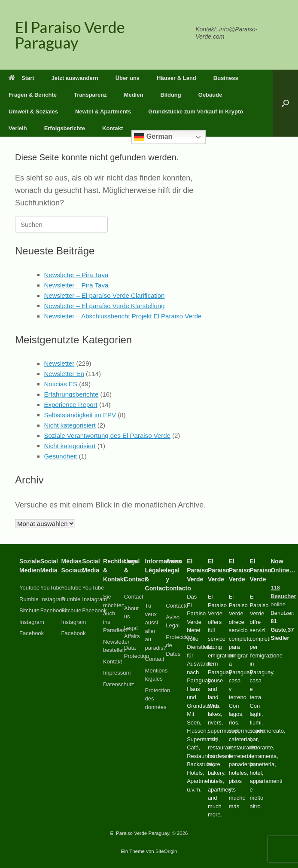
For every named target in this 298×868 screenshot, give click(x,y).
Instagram (32, 622)
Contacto (177, 606)
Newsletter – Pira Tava (76, 275)
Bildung (170, 95)
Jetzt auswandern (75, 78)
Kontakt (113, 128)
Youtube (29, 588)
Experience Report (71, 405)
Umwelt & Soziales (33, 112)
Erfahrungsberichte (71, 394)
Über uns (128, 78)
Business (226, 78)
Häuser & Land (176, 78)
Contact (134, 597)
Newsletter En (64, 374)
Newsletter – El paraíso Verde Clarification (105, 295)
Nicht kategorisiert (70, 425)
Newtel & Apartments (103, 112)
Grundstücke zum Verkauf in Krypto (196, 112)
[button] (285, 103)
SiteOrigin (166, 851)
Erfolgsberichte (65, 128)
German (153, 137)
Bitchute (29, 610)
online (283, 596)
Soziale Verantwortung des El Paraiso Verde (107, 436)
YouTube (51, 588)
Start (21, 78)
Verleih (18, 128)
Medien (134, 95)
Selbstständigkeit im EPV (80, 415)
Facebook (32, 633)
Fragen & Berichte (33, 95)
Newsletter (59, 363)
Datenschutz (119, 684)
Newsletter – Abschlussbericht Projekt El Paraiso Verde (123, 316)
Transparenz (90, 95)
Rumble (29, 599)
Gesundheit (61, 456)
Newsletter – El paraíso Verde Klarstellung (105, 306)
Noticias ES (61, 384)
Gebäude (210, 95)
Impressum (117, 673)
